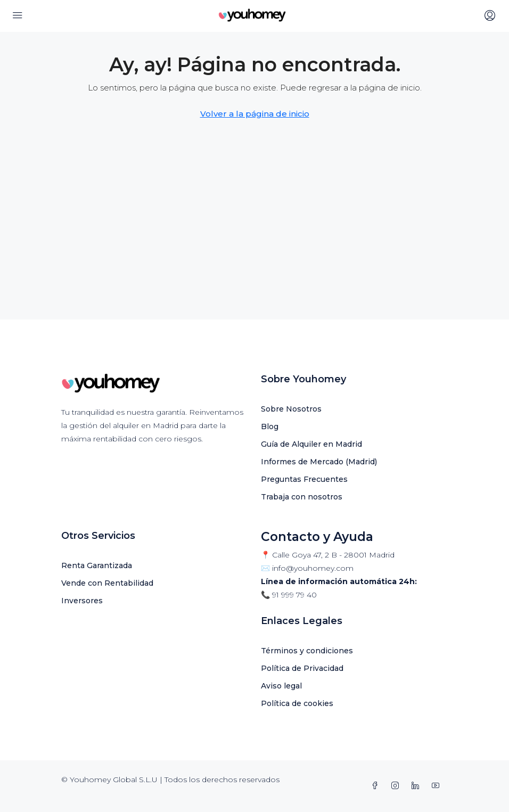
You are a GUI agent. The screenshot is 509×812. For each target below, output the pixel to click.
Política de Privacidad (302, 668)
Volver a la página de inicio (255, 114)
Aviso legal (281, 686)
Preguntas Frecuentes (304, 479)
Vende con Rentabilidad (107, 583)
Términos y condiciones (307, 651)
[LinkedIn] (417, 786)
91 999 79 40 (294, 595)
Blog (270, 426)
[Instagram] (397, 786)
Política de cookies (297, 703)
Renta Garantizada (97, 565)
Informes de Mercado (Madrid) (319, 462)
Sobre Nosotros (291, 409)
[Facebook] (377, 786)
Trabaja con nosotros (302, 497)
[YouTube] (438, 786)
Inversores (82, 601)
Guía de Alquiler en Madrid (311, 444)
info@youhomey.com (313, 568)
